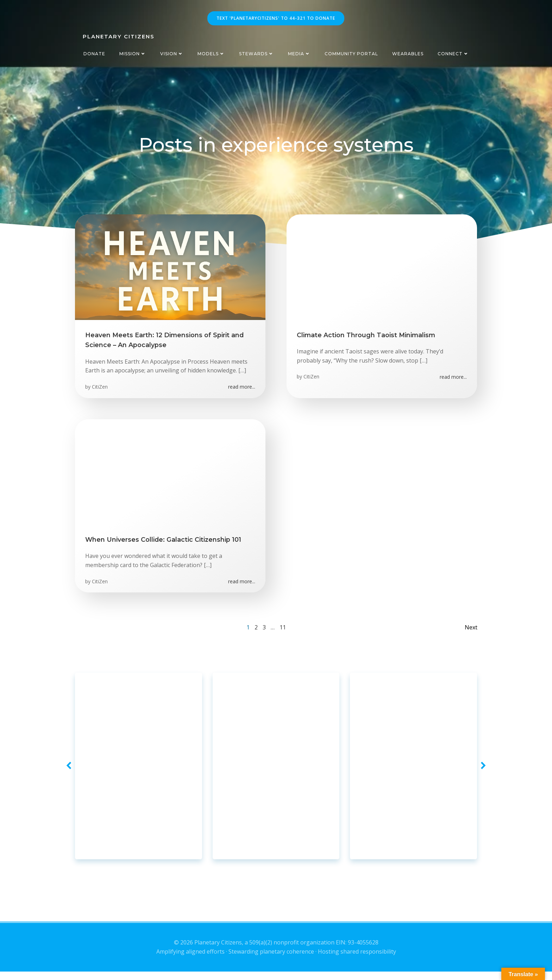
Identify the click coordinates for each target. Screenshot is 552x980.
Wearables (408, 54)
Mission (133, 54)
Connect (453, 54)
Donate (94, 54)
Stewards (256, 54)
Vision (172, 54)
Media (299, 54)
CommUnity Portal (351, 54)
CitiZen (100, 389)
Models (211, 54)
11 (283, 632)
